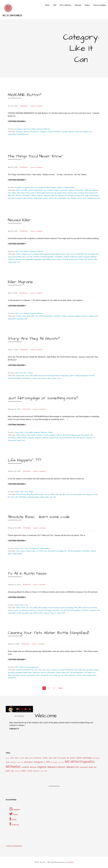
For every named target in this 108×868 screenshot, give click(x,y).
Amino (17, 432)
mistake (34, 378)
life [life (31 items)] (48, 762)
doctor (60, 435)
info (46, 551)
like (54, 610)
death (29, 316)
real (85, 259)
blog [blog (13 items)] (27, 758)
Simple (20, 554)
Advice (18, 254)
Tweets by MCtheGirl (14, 846)
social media (62, 198)
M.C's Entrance (12, 16)
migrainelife (12, 134)
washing (89, 675)
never (83, 196)
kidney (64, 673)
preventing (30, 675)
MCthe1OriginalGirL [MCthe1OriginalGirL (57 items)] (83, 762)
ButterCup (30, 670)
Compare (56, 190)
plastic (18, 675)
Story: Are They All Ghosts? (34, 339)
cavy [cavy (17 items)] (50, 758)
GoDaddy (70, 862)
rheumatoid (38, 198)
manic (13, 497)
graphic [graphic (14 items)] (73, 758)
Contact (14, 729)
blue (42, 494)
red (51, 497)
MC (14, 196)
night (87, 196)
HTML (41, 551)
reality (25, 198)
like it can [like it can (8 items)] (61, 762)
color (57, 494)
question (83, 438)
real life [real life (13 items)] (30, 771)
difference (88, 190)
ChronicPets (34, 132)
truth (98, 198)
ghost (67, 376)
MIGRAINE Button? (25, 95)
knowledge (60, 551)
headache (46, 254)
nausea (71, 259)
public (27, 613)
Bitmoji (24, 494)
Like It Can (27, 129)
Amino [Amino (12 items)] (17, 758)
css (37, 551)
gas (88, 670)
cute (31, 608)
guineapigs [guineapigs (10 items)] (96, 758)
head (41, 254)
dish (76, 670)
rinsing (55, 675)
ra (94, 438)
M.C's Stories (28, 373)
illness (30, 673)
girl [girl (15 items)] (68, 758)
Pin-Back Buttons (22, 134)
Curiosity (46, 435)
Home (47, 5)
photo (14, 198)
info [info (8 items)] (22, 762)
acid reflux (24, 190)
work (54, 497)
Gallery (87, 5)
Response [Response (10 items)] (36, 771)
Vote (23, 440)
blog (36, 190)
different (95, 190)
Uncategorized (34, 548)
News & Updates (100, 5)
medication (74, 257)
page (10, 554)
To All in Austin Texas (27, 573)
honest (63, 254)
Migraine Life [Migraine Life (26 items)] (73, 767)
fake (19, 193)
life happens (92, 254)
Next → (62, 688)
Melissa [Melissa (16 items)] (33, 767)
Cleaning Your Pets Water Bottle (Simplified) (48, 633)
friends (57, 376)
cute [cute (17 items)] (55, 758)
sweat (84, 198)
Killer (82, 254)
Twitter (14, 814)
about (18, 608)
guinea (63, 608)
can (27, 608)
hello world (82, 608)
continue (39, 435)
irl (76, 254)
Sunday (74, 198)
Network (78, 5)
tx (56, 613)
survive (79, 198)
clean (48, 670)
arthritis (31, 190)
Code (33, 551)
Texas (52, 613)
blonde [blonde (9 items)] (31, 758)
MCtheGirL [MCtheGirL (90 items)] (13, 767)
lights (10, 196)
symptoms (72, 675)
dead (18, 376)
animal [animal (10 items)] (22, 758)
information (52, 551)
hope (75, 193)
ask (29, 435)
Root (15, 262)
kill (79, 254)
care (45, 190)
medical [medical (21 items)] (25, 767)
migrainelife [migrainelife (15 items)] (84, 767)
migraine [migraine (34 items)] (42, 767)
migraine (65, 132)
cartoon (47, 494)
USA (63, 613)
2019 (18, 190)
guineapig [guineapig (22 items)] (87, 758)
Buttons (27, 132)
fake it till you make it (28, 193)
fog (68, 494)
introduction (32, 610)
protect (37, 675)
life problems (18, 257)
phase (37, 497)
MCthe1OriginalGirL (47, 257)
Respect (30, 198)
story (59, 378)
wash (84, 675)
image (78, 376)
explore (36, 608)
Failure (14, 193)
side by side (53, 198)
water (94, 675)
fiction (41, 376)
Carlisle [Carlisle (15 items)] (45, 758)
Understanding (69, 188)
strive (68, 198)
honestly (94, 608)
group (78, 435)
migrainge (31, 497)
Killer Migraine (20, 282)
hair (84, 494)
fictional (46, 376)
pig (23, 613)
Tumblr (50, 432)
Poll (78, 438)
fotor (72, 494)
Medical (42, 188)
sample (14, 554)
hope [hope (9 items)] (19, 762)
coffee (52, 494)
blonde (40, 190)
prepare (19, 198)
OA (60, 438)
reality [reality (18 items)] (23, 771)
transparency (91, 198)
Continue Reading (16, 121)
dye (61, 494)
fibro (64, 435)
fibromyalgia (41, 193)
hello (76, 608)
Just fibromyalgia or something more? (43, 398)
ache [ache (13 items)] (12, 758)
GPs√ (17, 667)
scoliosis (45, 198)
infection (44, 673)
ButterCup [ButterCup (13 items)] (38, 758)
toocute (79, 675)
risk (59, 675)
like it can (26, 257)
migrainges (38, 259)
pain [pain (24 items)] (91, 767)
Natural (65, 259)
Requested (44, 675)
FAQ (55, 5)
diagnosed (53, 435)
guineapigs (70, 608)
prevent (23, 675)
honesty (70, 193)
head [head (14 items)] (8, 762)
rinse (50, 675)
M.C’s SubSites (66, 5)
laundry (92, 193)
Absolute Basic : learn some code (39, 517)
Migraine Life (87, 132)
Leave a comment (36, 106)
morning (77, 196)
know (87, 193)
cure (29, 254)
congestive (71, 190)
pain (9, 198)
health (53, 254)
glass (91, 670)
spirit (49, 378)
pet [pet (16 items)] (95, 767)
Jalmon (58, 673)
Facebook (14, 824)
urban (59, 613)
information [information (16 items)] (28, 762)
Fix (32, 254)
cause (24, 316)
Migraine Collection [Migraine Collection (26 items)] (56, 767)
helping (58, 254)
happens (89, 494)
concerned (63, 190)
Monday (71, 196)
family (36, 376)
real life (90, 259)
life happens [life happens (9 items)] (54, 762)
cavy (44, 670)
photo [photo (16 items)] (8, 771)
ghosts (72, 376)
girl (55, 193)
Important (36, 673)
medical (66, 257)
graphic (60, 193)
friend (52, 376)
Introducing (23, 610)
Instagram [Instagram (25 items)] (38, 762)
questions (89, 438)
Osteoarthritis (94, 196)
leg (40, 610)
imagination (84, 376)
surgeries (47, 613)
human (16, 610)
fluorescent (50, 193)
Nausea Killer (19, 220)
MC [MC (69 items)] (67, 762)
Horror (73, 254)
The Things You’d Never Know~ (36, 156)
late (96, 494)
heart (65, 193)
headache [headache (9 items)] (13, 762)
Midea (34, 129)
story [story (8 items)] (42, 771)
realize (10, 262)
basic (23, 551)
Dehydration (80, 190)
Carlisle (50, 190)
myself (19, 613)
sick (19, 262)
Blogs (32, 494)
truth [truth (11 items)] (46, 771)
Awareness (20, 132)
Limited (50, 132)
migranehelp (46, 259)
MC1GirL (19, 196)
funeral (62, 376)
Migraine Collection (43, 129)
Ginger (36, 254)
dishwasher (82, 670)
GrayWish (18, 188)
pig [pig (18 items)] (12, 771)
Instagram (19, 129)
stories (54, 378)
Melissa (34, 196)
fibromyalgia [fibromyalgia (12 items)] (62, 758)
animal (18, 670)
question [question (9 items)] (17, 771)
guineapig (11, 673)
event (27, 376)
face (9, 193)
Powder (81, 259)
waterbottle (12, 678)
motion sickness (56, 259)
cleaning (54, 670)
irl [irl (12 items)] (45, 762)
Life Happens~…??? (25, 460)
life (96, 193)
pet (94, 673)
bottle (23, 670)
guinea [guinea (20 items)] (79, 758)
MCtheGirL (24, 106)
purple (42, 497)
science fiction (42, 378)
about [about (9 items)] (7, 758)
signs (66, 675)
